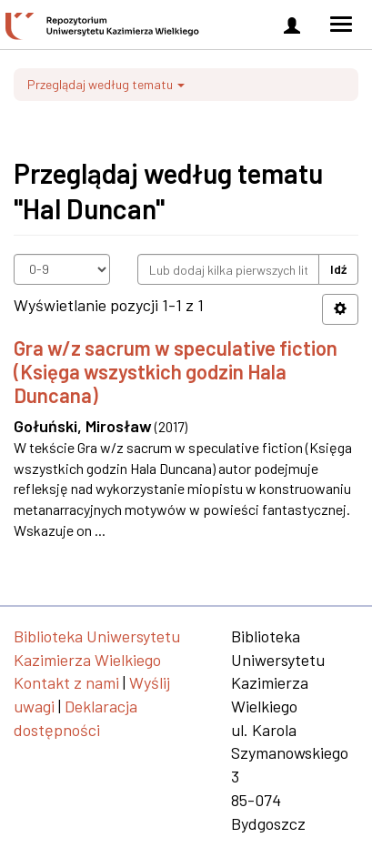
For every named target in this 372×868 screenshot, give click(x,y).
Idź (338, 269)
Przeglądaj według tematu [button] (106, 84)
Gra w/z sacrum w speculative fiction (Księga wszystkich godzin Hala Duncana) (176, 372)
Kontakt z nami (66, 682)
